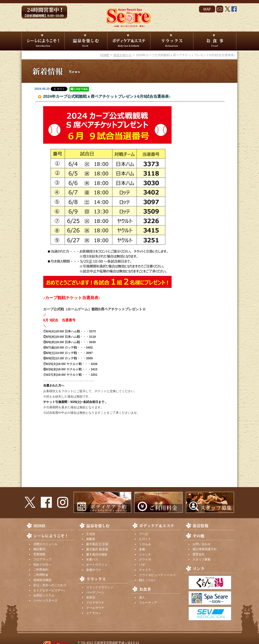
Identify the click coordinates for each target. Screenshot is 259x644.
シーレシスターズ (45, 600)
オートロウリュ (97, 565)
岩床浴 (91, 597)
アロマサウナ (95, 603)
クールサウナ (95, 608)
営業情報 (39, 554)
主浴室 (91, 534)
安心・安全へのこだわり (50, 585)
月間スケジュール (45, 544)
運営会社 (199, 554)
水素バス (92, 559)
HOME (105, 55)
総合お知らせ (123, 55)
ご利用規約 (41, 570)
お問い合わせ (202, 544)
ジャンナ (145, 554)
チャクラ (145, 570)
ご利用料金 (41, 575)
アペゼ (144, 534)
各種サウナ (94, 570)
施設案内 (39, 549)
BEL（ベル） (148, 580)
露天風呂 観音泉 (97, 549)
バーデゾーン (95, 592)
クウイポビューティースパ (157, 575)
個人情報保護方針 (205, 549)
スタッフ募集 (202, 559)
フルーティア (148, 603)
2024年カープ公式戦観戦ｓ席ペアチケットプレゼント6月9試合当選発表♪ (107, 96)
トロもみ (145, 544)
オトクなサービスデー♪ (49, 590)
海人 (142, 597)
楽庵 (142, 549)
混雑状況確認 (42, 580)
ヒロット (145, 539)
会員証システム (44, 595)
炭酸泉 (91, 539)
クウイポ (145, 559)
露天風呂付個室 (97, 554)
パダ (142, 565)
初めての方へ (42, 565)
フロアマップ (42, 559)
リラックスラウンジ (100, 587)
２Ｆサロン (94, 613)
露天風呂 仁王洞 (97, 544)
